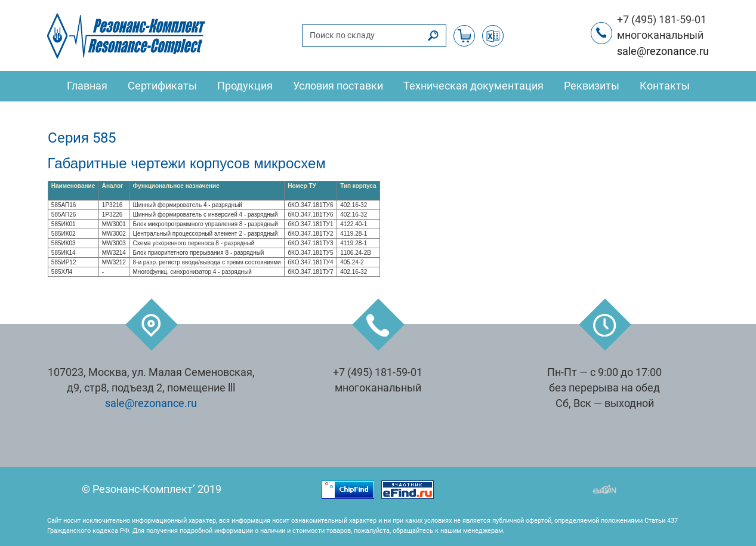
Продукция (245, 86)
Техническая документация (473, 86)
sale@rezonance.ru (663, 51)
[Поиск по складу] (362, 36)
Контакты (665, 86)
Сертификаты (162, 86)
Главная (87, 86)
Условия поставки (338, 86)
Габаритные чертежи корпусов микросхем (187, 163)
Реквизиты (592, 86)
